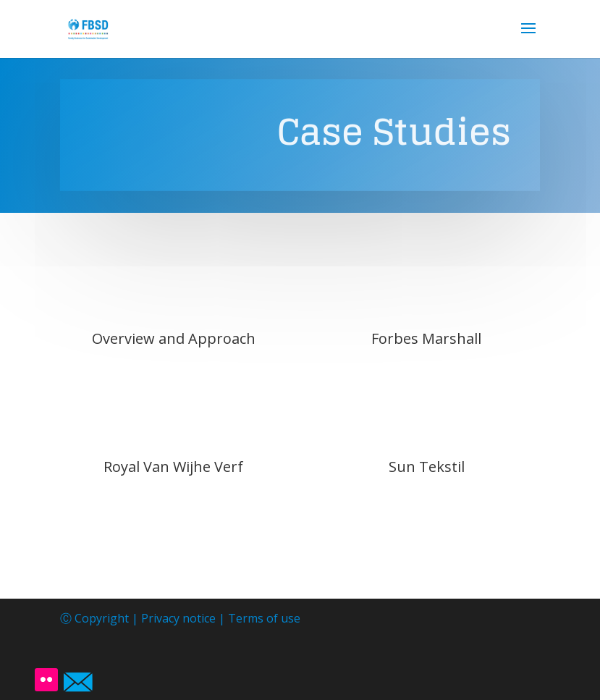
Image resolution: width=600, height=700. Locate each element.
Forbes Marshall (426, 338)
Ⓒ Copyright (96, 618)
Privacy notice (178, 618)
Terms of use (264, 618)
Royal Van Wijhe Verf (173, 467)
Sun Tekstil (427, 467)
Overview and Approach (174, 338)
